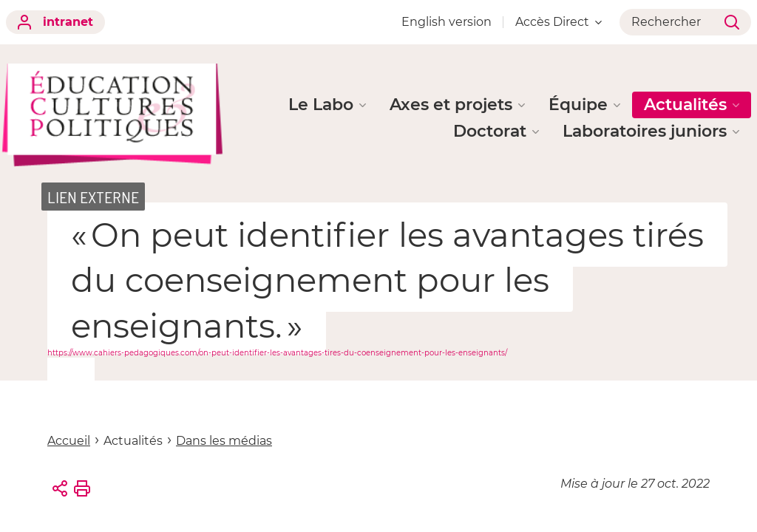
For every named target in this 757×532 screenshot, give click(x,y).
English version (447, 22)
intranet (55, 22)
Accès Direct (559, 22)
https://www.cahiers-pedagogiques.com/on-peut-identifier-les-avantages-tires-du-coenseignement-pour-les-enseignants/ (277, 353)
